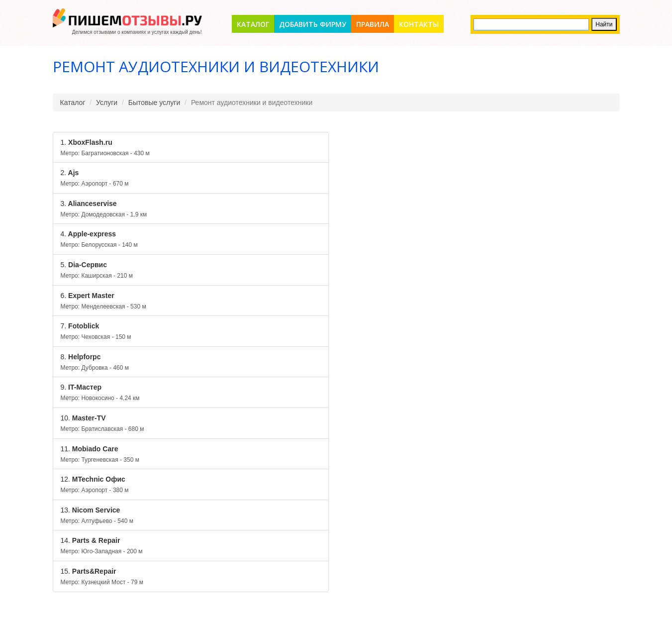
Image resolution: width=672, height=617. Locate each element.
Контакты (419, 24)
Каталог (253, 24)
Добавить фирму (313, 24)
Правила (373, 24)
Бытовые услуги (154, 103)
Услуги (107, 103)
